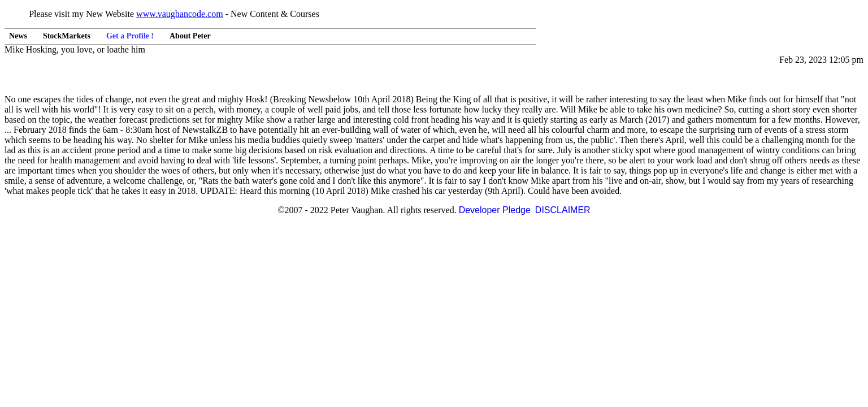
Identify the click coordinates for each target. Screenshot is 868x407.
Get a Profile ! (130, 36)
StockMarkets (67, 36)
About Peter (190, 36)
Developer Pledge (495, 210)
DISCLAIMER (563, 210)
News (18, 36)
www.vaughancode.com (180, 14)
